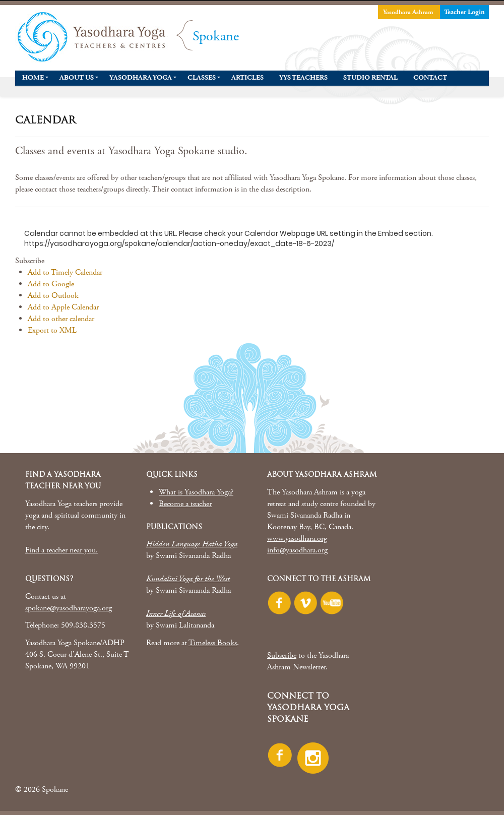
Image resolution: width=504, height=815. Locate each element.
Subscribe (282, 655)
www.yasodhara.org (297, 539)
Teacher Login (464, 12)
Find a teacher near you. (61, 550)
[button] (30, 261)
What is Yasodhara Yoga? (196, 492)
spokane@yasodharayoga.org (69, 608)
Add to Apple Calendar (63, 307)
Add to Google (51, 284)
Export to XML (52, 330)
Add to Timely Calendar (65, 272)
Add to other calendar (61, 319)
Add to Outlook (53, 296)
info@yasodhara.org (297, 550)
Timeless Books (213, 643)
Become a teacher (185, 504)
